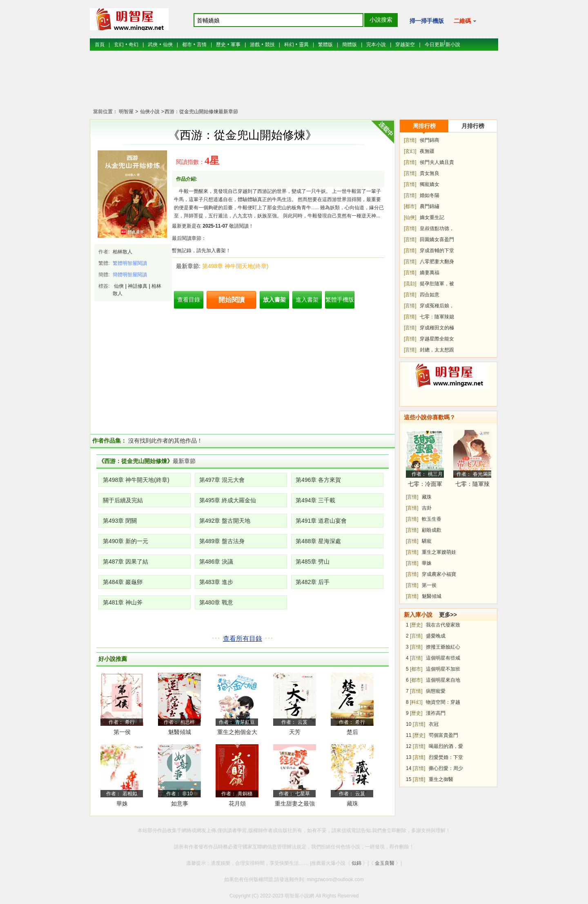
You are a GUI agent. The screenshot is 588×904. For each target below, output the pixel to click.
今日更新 (434, 45)
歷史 (221, 45)
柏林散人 (122, 252)
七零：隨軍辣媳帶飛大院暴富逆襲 (472, 485)
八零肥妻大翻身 (437, 262)
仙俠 (168, 45)
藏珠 (352, 803)
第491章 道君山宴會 (321, 521)
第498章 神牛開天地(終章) (235, 266)
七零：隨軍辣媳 (437, 317)
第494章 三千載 (315, 500)
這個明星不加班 (443, 669)
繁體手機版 (340, 300)
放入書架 (274, 300)
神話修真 (138, 286)
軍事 (236, 45)
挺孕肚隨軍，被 (437, 284)
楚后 (352, 732)
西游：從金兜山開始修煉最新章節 (201, 112)
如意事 (180, 803)
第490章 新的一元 (126, 541)
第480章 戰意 (216, 602)
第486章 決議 (216, 562)
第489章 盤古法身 (222, 541)
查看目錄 (189, 300)
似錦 (356, 863)
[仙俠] (410, 217)
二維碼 (465, 21)
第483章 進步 (216, 582)
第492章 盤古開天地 (225, 521)
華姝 (122, 803)
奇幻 (134, 45)
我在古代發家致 (443, 625)
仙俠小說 (149, 112)
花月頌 (237, 803)
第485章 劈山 (313, 562)
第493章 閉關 (120, 521)
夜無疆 (427, 151)
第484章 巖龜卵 (123, 582)
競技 (270, 45)
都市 (187, 45)
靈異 (304, 45)
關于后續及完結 (123, 500)
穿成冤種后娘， (437, 306)
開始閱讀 (232, 300)
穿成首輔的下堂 (437, 251)
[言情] (410, 140)
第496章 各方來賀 (318, 480)
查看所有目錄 (243, 639)
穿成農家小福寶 (439, 574)
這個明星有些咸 (443, 658)
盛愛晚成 (436, 636)
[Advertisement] (294, 84)
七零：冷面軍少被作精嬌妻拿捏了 (425, 485)
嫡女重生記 (432, 217)
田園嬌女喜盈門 (437, 239)
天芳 (295, 732)
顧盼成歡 (432, 530)
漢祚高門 (436, 713)
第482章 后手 (313, 582)
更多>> (448, 615)
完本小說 (376, 45)
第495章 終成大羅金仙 (228, 500)
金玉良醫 (385, 863)
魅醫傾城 (180, 732)
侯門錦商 (430, 140)
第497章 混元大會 (222, 480)
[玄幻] (410, 151)
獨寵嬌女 (430, 184)
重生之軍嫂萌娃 (439, 552)
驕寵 (427, 541)
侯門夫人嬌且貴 (437, 162)
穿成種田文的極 (437, 328)
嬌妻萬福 (430, 273)
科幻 (289, 45)
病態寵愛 (436, 691)
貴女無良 (430, 173)
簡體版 (350, 45)
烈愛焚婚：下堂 (446, 757)
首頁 (100, 45)
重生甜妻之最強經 (295, 805)
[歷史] (416, 625)
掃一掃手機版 (427, 21)
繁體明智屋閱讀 (130, 263)
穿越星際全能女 (437, 339)
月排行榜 (473, 126)
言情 (202, 45)
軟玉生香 (432, 519)
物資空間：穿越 (443, 702)
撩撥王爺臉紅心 (443, 647)
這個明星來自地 (443, 680)
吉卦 (427, 508)
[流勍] (410, 284)
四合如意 (430, 295)
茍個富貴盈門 (443, 735)
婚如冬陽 (430, 195)
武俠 (153, 45)
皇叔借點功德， (437, 228)
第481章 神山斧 (123, 602)
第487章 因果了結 (126, 562)
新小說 (453, 45)
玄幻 (119, 45)
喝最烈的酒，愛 (446, 746)
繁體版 (325, 45)
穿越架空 (405, 45)
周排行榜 (424, 126)
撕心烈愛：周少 (446, 768)
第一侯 (122, 732)
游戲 (255, 45)
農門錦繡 (430, 206)
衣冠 (434, 724)
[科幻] (416, 702)
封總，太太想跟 (437, 350)
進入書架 (307, 300)
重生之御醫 (441, 779)
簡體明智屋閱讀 (130, 275)
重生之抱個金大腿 (237, 733)
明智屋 (126, 112)
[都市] (410, 206)
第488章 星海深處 (318, 541)
